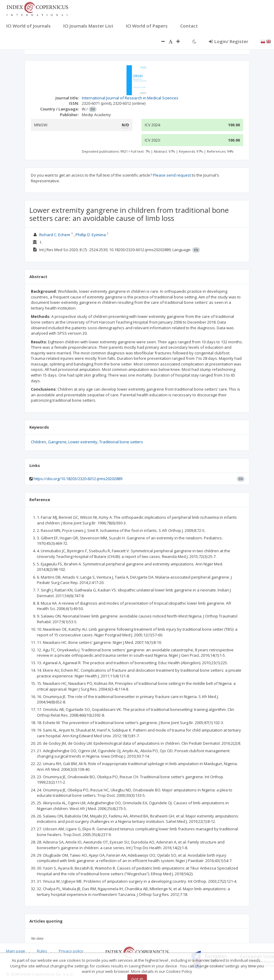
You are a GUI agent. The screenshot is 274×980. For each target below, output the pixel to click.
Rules (42, 951)
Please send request (172, 175)
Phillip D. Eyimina (91, 235)
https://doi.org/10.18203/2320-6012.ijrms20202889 (78, 479)
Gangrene (57, 442)
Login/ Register (229, 41)
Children (39, 442)
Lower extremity (83, 442)
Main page (16, 951)
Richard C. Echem (55, 235)
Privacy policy (71, 951)
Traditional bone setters (121, 442)
